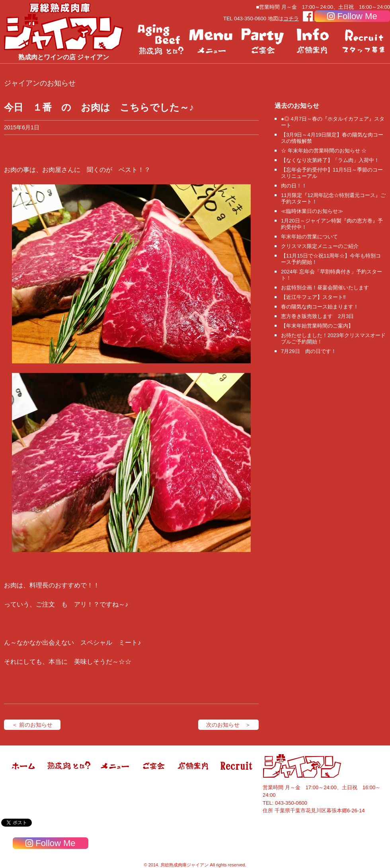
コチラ (291, 19)
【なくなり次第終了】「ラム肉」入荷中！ (330, 160)
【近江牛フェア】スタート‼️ (313, 297)
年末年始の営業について (309, 237)
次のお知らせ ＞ (228, 725)
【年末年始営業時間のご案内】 (317, 326)
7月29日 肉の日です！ (309, 351)
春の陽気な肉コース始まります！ (320, 307)
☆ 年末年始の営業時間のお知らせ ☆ (324, 151)
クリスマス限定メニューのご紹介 (320, 246)
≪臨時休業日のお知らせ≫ (312, 211)
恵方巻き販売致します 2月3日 (317, 316)
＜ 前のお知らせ (32, 725)
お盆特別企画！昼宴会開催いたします (325, 288)
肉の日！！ (294, 186)
